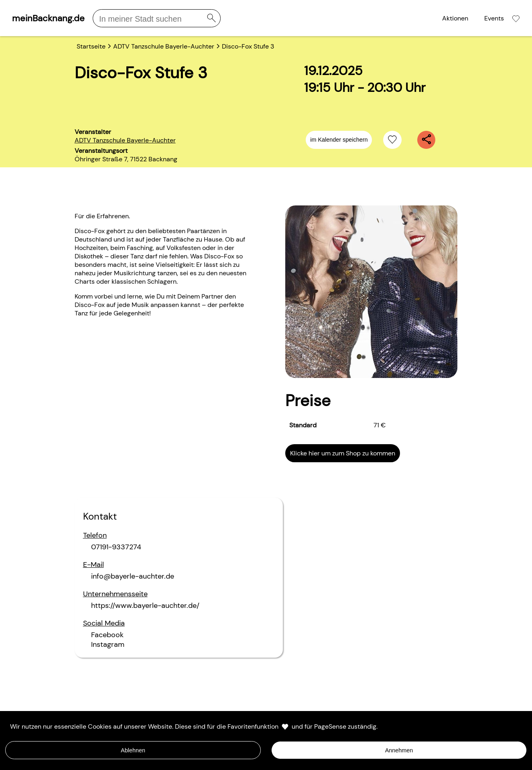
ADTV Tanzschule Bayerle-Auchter (125, 140)
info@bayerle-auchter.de (133, 576)
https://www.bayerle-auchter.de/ (145, 605)
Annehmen (399, 750)
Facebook (107, 635)
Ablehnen (133, 750)
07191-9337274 (116, 547)
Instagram (108, 644)
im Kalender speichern (339, 140)
